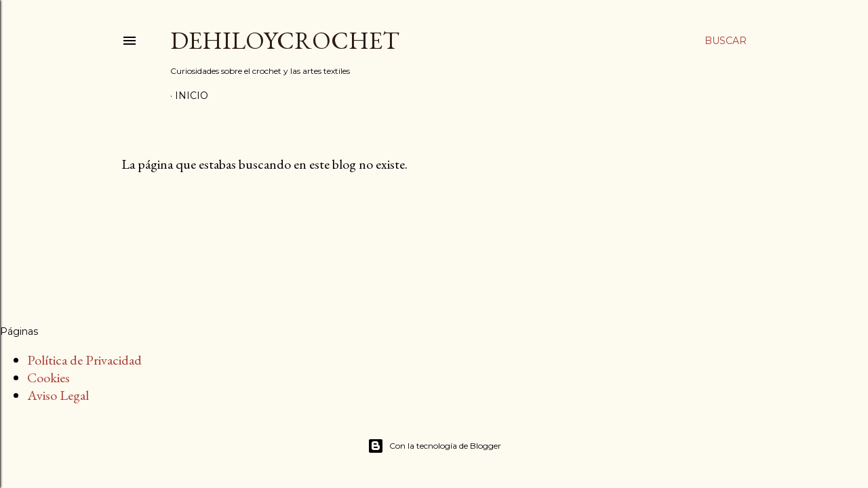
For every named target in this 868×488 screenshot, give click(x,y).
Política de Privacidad (84, 360)
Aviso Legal (58, 395)
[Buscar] (726, 41)
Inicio (192, 96)
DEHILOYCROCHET (285, 40)
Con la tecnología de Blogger (434, 446)
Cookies (48, 378)
